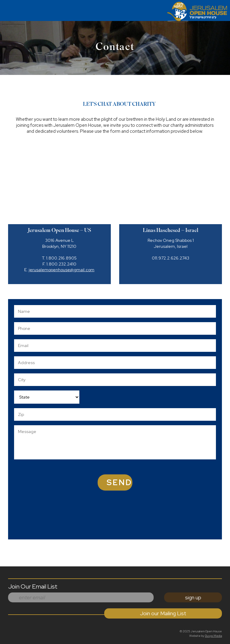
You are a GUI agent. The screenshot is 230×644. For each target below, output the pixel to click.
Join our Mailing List (163, 613)
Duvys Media (213, 636)
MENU (5, 9)
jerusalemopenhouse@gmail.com (62, 270)
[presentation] (150, 522)
